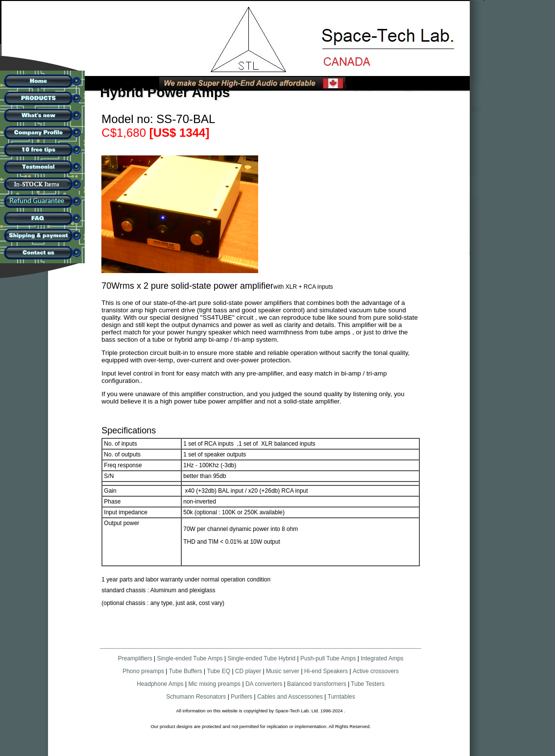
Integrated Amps (382, 658)
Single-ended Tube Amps (190, 658)
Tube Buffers (186, 671)
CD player (248, 671)
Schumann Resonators (196, 697)
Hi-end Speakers (326, 671)
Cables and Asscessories (290, 697)
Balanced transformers (317, 684)
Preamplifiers (135, 658)
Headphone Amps (161, 684)
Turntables (341, 697)
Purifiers (241, 697)
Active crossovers (376, 671)
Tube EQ (219, 671)
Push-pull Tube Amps (328, 658)
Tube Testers (367, 684)
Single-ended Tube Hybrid (261, 658)
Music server (283, 671)
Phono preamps (143, 671)
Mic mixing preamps (214, 684)
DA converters (263, 684)
